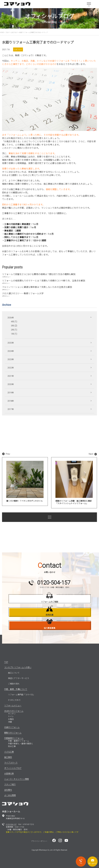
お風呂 (11, 719)
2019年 (11, 393)
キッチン (12, 714)
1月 (12, 334)
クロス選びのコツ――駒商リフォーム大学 (23, 293)
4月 (12, 322)
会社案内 (8, 790)
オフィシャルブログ (13, 768)
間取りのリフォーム (13, 733)
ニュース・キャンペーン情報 (17, 779)
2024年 (11, 351)
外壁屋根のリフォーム (14, 738)
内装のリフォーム (12, 727)
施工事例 (8, 757)
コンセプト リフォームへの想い (18, 667)
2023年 (11, 359)
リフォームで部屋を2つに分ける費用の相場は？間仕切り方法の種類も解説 (39, 274)
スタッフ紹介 (10, 784)
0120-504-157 (11, 824)
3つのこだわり (14, 700)
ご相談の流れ (14, 684)
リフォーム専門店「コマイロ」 (21, 695)
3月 (12, 326)
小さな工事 (9, 752)
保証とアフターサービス (19, 678)
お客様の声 (9, 774)
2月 (12, 330)
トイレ (11, 716)
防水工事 (12, 746)
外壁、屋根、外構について (16, 689)
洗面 (10, 722)
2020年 (11, 384)
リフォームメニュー (13, 706)
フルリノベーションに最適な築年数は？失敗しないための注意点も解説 (37, 287)
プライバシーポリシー (39, 841)
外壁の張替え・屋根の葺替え (20, 744)
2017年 (11, 409)
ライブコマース (11, 763)
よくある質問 (10, 795)
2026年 (11, 318)
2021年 (11, 376)
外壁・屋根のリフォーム (19, 741)
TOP (6, 662)
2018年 (11, 401)
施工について (14, 673)
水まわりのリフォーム (14, 711)
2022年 (11, 368)
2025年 (11, 343)
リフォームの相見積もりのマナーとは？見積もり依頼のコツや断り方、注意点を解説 (44, 281)
